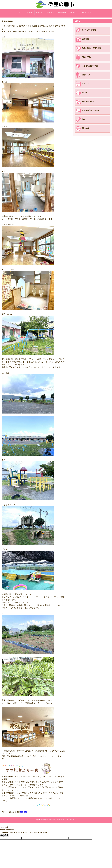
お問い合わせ (62, 12)
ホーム (21, 12)
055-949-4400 (26, 812)
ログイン (39, 12)
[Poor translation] (6, 835)
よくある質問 (50, 12)
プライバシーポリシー (86, 12)
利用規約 (72, 12)
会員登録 (30, 12)
